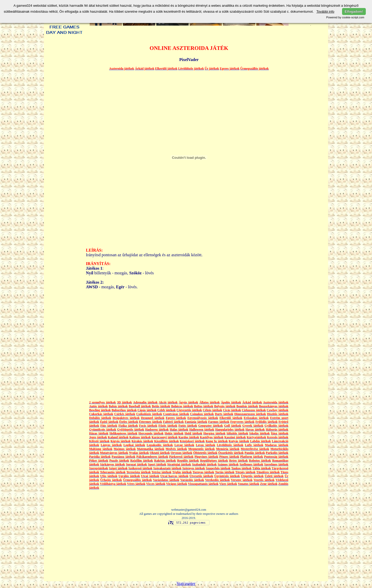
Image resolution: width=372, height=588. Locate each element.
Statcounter (186, 583)
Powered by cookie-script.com (345, 17)
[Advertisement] (64, 226)
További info (325, 12)
